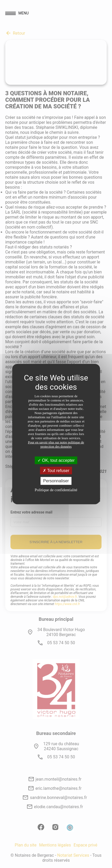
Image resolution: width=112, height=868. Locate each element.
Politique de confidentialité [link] (56, 490)
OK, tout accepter (56, 460)
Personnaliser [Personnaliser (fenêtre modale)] (56, 481)
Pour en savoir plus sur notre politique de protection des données (56, 444)
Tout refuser (56, 471)
